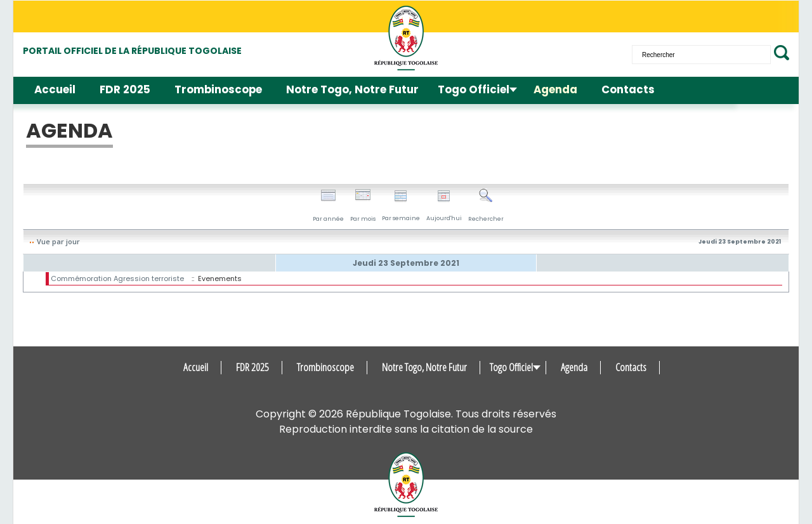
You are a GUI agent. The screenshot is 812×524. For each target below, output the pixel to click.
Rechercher (486, 206)
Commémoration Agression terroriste (117, 278)
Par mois (363, 206)
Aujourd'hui (444, 206)
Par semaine (401, 206)
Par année (328, 206)
